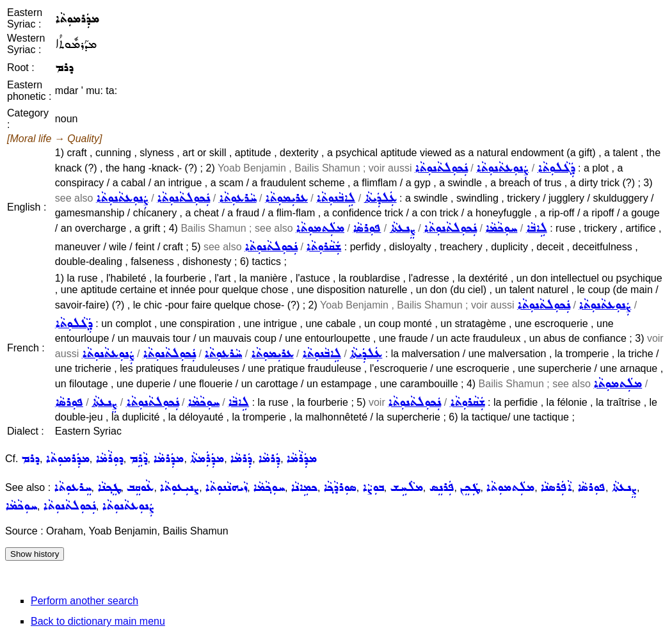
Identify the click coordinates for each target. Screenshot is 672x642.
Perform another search (84, 601)
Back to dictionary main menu (98, 621)
